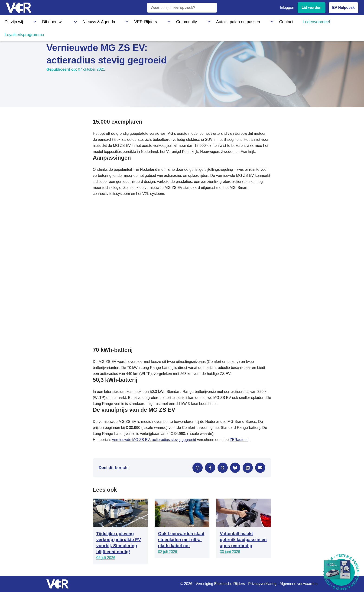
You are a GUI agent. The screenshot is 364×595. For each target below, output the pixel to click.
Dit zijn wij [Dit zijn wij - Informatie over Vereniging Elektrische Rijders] (13, 21)
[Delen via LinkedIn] (248, 468)
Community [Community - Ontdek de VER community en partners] (131, 21)
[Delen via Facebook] (210, 468)
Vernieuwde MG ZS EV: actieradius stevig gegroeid (154, 440)
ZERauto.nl (239, 440)
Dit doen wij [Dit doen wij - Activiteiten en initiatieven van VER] (39, 21)
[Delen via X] (223, 468)
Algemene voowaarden (299, 584)
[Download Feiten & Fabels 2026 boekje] (341, 572)
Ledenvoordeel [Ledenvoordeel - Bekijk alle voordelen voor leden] (229, 21)
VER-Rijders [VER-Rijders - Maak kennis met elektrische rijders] (103, 21)
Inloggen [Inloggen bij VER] (287, 8)
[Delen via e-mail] (260, 468)
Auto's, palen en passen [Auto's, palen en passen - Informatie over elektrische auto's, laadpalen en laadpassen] (168, 21)
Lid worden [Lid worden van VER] (311, 8)
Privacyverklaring (262, 584)
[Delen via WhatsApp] (198, 468)
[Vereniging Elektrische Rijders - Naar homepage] (19, 8)
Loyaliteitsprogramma (266, 21)
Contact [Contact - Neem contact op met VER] (201, 21)
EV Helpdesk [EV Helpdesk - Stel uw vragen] (343, 8)
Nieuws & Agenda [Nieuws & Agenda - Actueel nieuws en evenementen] (71, 21)
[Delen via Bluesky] (235, 468)
